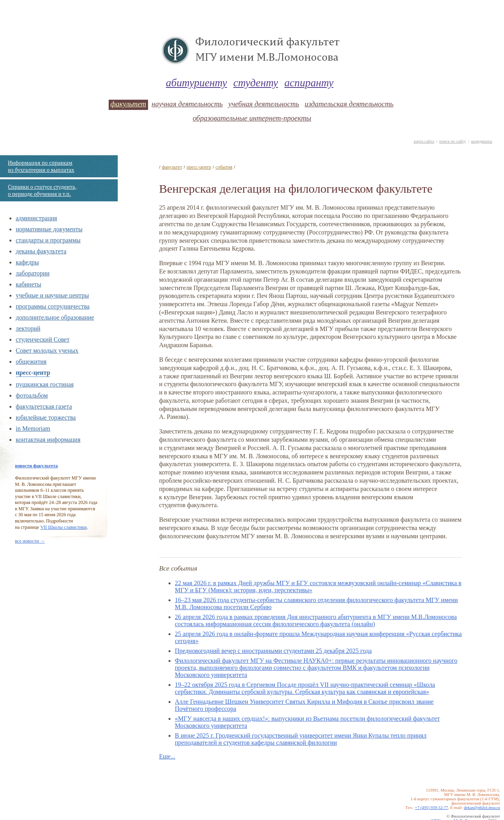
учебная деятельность (264, 104)
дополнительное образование (55, 317)
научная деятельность (187, 104)
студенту (256, 83)
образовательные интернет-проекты (252, 118)
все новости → (30, 541)
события (224, 167)
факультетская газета (44, 406)
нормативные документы (49, 229)
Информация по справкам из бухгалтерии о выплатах (41, 166)
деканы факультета (41, 251)
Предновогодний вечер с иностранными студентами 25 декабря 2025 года (273, 651)
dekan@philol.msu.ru (482, 808)
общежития (31, 362)
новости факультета (36, 466)
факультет (128, 104)
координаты (482, 141)
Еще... (167, 756)
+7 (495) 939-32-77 (432, 808)
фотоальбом (32, 395)
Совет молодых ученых (47, 350)
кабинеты (29, 284)
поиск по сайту (452, 141)
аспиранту (309, 83)
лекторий (28, 328)
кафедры (27, 262)
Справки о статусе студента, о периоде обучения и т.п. (42, 190)
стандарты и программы (48, 240)
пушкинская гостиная (45, 384)
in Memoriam (33, 429)
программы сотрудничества (53, 306)
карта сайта (424, 141)
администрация (36, 218)
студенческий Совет (43, 339)
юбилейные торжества (46, 417)
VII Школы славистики (63, 527)
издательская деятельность (349, 104)
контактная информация (48, 440)
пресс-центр (33, 373)
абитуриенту (196, 83)
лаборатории (33, 273)
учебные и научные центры (52, 295)
